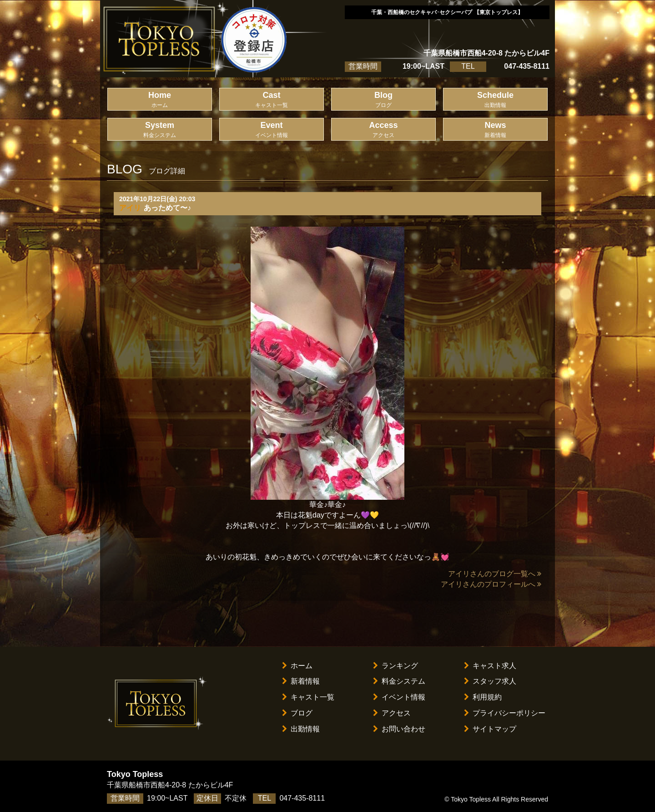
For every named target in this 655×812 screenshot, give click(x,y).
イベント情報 (399, 697)
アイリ (130, 208)
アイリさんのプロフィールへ (491, 584)
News (495, 130)
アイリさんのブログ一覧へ (495, 574)
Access (383, 130)
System (160, 130)
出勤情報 (301, 729)
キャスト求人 (490, 666)
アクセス (392, 713)
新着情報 (301, 681)
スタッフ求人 (490, 681)
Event (272, 130)
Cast (272, 100)
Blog (383, 100)
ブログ (297, 713)
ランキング (396, 666)
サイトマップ (490, 729)
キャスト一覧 (308, 697)
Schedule (495, 100)
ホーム (297, 666)
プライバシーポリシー (505, 713)
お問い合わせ (399, 729)
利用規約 (483, 697)
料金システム (399, 681)
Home (160, 100)
